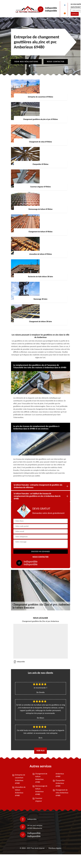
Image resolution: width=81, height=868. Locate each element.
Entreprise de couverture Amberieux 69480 (20, 779)
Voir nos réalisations (26, 62)
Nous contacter (56, 62)
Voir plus (41, 751)
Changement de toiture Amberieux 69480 (41, 778)
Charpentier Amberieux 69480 (60, 783)
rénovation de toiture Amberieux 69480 (20, 791)
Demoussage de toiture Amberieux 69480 (41, 790)
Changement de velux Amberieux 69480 (62, 793)
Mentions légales (55, 848)
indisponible (51, 8)
